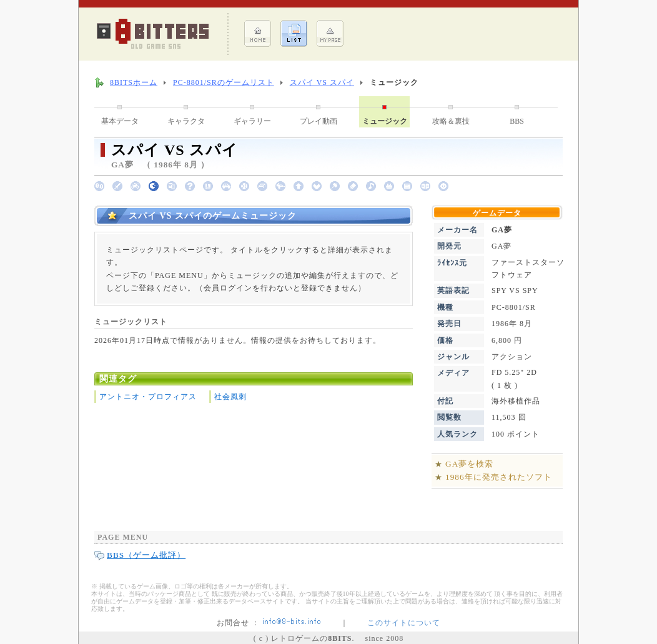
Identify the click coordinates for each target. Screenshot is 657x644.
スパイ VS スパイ (322, 82)
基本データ (120, 121)
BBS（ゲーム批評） (146, 555)
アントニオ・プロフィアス (148, 397)
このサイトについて (404, 623)
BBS (517, 121)
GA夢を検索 (469, 464)
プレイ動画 (319, 121)
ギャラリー (252, 121)
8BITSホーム (134, 82)
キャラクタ (186, 121)
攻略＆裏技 (451, 121)
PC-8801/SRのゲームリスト (224, 82)
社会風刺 (230, 397)
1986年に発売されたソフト (499, 477)
